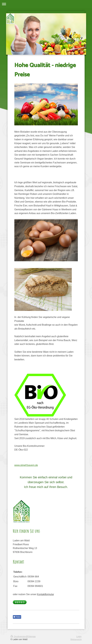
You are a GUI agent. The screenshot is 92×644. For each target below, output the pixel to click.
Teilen (17, 617)
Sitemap (32, 636)
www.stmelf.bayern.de (26, 465)
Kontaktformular (45, 594)
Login (79, 636)
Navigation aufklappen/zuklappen (46, 4)
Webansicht (76, 639)
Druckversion (19, 636)
